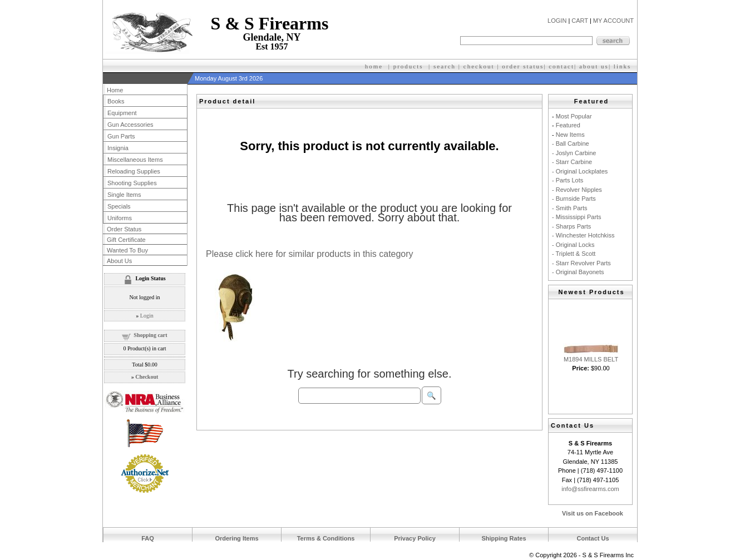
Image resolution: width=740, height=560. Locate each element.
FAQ (148, 538)
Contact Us (593, 538)
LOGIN (557, 21)
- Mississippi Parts (577, 217)
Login (147, 316)
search (445, 66)
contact (561, 66)
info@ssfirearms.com (590, 489)
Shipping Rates (504, 538)
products (408, 66)
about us (594, 66)
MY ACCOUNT (613, 21)
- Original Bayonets (578, 272)
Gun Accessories (130, 125)
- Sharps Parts (571, 226)
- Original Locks (573, 245)
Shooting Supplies (132, 183)
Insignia (118, 148)
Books (116, 101)
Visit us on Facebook (593, 513)
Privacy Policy (415, 538)
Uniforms (120, 218)
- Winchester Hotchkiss (583, 235)
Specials (119, 206)
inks (624, 66)
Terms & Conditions (326, 538)
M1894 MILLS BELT (591, 359)
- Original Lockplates (580, 171)
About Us (119, 261)
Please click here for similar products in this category (310, 254)
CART (580, 21)
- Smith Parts (570, 208)
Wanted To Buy (127, 250)
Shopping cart (150, 335)
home (374, 66)
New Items (570, 135)
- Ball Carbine (571, 143)
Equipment (122, 113)
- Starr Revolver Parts (581, 263)
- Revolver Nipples (577, 190)
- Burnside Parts (574, 199)
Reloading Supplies (134, 171)
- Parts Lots (568, 180)
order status (523, 66)
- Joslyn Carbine (574, 153)
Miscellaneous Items (135, 160)
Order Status (124, 229)
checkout (479, 66)
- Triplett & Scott (574, 254)
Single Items (124, 195)
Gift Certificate (126, 240)
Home (115, 90)
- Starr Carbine (572, 162)
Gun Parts (121, 136)
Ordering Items (236, 538)
